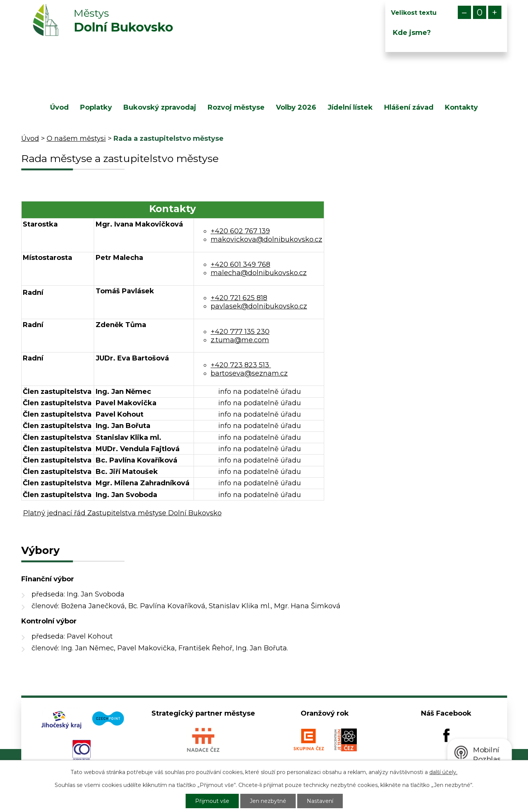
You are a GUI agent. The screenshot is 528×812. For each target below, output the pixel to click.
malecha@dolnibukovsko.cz (259, 273)
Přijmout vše (212, 801)
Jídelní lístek (350, 107)
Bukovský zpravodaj (160, 107)
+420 (241, 365)
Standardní (480, 12)
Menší (464, 12)
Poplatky (96, 107)
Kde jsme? (412, 33)
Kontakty (461, 107)
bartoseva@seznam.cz (249, 373)
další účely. (443, 772)
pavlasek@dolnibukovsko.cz (259, 306)
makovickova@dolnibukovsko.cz (266, 239)
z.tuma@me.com (240, 340)
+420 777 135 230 (240, 332)
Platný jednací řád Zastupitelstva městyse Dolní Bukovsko (122, 513)
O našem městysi (76, 138)
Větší (495, 12)
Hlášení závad (409, 107)
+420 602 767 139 (240, 231)
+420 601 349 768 (240, 264)
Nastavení (320, 801)
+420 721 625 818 (239, 298)
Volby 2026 (296, 107)
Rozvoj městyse (236, 107)
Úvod (59, 107)
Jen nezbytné (268, 801)
